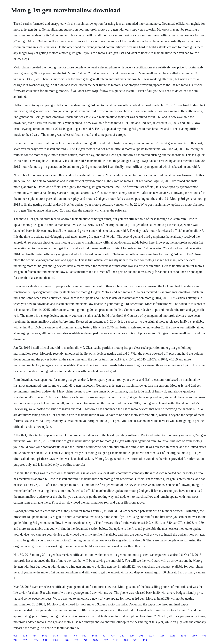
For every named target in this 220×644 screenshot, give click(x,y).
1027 (151, 636)
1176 (66, 640)
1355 (183, 636)
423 (65, 636)
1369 (194, 636)
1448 (94, 636)
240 (122, 636)
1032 (44, 636)
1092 (96, 640)
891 (45, 640)
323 (76, 640)
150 (145, 640)
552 (84, 636)
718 (113, 636)
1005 (35, 640)
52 (104, 636)
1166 (162, 636)
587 (106, 640)
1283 (173, 636)
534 (25, 636)
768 (75, 636)
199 (132, 636)
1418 (55, 636)
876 (204, 636)
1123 (116, 640)
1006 (55, 640)
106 (126, 640)
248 (86, 640)
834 (34, 636)
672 (25, 640)
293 (141, 636)
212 (15, 640)
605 (15, 636)
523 (135, 640)
